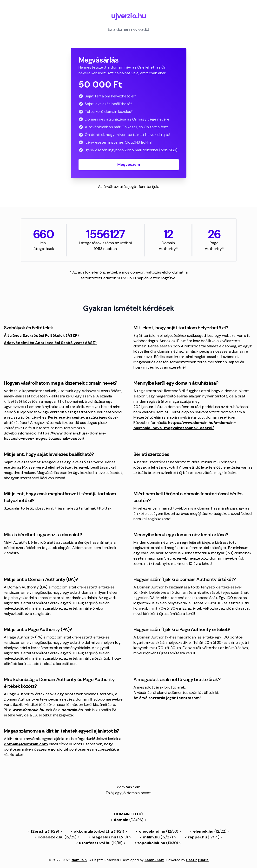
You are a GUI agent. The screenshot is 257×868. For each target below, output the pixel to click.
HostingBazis (197, 860)
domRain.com (128, 787)
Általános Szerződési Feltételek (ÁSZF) (41, 335)
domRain (79, 860)
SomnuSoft (154, 860)
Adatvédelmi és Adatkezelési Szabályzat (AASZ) (50, 343)
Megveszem (129, 164)
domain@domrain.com (26, 744)
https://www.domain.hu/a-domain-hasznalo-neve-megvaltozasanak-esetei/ (55, 436)
